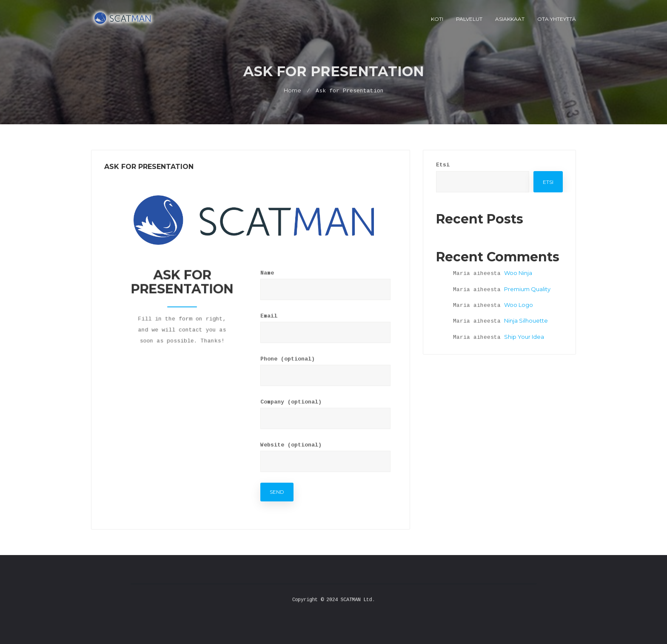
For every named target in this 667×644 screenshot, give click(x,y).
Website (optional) (291, 445)
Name (267, 273)
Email (269, 316)
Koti (437, 19)
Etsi (443, 165)
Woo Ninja (518, 273)
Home (292, 90)
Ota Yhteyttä (557, 19)
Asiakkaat (510, 19)
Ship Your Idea (524, 337)
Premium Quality (527, 289)
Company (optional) (291, 402)
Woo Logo (519, 305)
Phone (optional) (288, 359)
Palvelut (469, 19)
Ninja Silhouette (526, 321)
